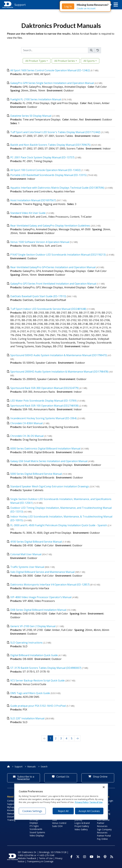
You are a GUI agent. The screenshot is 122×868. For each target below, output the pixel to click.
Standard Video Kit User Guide (28, 213)
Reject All (63, 811)
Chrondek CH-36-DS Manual (27, 436)
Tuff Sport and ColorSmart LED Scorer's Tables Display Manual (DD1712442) (55, 132)
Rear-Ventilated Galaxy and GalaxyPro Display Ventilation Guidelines (50, 226)
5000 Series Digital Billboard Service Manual (36, 474)
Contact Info (13, 801)
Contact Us (61, 777)
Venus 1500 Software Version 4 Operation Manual (40, 242)
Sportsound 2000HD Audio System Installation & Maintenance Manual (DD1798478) (59, 372)
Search (44, 767)
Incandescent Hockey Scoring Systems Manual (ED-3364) (43, 418)
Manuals (32, 767)
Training (11, 820)
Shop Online (98, 777)
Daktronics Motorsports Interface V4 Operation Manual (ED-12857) (50, 585)
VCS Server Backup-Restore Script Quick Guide (38, 680)
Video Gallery (81, 829)
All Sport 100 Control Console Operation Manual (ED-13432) (45, 170)
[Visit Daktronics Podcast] (105, 857)
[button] (116, 5)
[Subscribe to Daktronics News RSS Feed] (112, 857)
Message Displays (34, 821)
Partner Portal (104, 836)
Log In (68, 6)
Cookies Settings (32, 811)
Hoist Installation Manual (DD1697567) (33, 200)
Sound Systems (37, 832)
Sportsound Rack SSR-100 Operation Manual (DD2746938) (44, 406)
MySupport (13, 807)
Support (18, 767)
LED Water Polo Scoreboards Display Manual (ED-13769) (43, 401)
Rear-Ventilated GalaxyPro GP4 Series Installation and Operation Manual (53, 267)
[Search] (55, 50)
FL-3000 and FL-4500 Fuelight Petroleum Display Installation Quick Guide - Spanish (59, 525)
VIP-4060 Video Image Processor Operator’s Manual (41, 597)
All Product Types (36, 61)
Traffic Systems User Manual (27, 567)
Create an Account (86, 8)
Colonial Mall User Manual (26, 554)
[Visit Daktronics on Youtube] (92, 857)
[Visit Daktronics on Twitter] (78, 857)
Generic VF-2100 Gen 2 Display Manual (33, 626)
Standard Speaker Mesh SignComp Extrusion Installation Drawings (50, 486)
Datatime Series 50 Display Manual (31, 116)
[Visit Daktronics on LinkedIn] (99, 857)
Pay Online (102, 839)
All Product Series (65, 61)
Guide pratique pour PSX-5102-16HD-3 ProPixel (38, 706)
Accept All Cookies (89, 811)
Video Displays (37, 835)
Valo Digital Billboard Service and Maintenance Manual (42, 572)
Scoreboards (36, 829)
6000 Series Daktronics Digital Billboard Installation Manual (45, 449)
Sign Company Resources (104, 831)
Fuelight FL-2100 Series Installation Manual (36, 99)
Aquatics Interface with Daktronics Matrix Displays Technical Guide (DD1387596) (57, 188)
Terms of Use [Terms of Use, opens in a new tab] (96, 802)
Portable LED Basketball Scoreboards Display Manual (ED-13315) (48, 175)
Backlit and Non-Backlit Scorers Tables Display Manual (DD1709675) (50, 145)
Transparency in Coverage (40, 861)
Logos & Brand (82, 823)
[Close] (104, 787)
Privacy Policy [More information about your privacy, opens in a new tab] (82, 802)
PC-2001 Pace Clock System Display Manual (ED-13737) (42, 157)
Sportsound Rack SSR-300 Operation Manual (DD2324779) (44, 388)
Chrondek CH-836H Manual (26, 423)
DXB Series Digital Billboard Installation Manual (38, 610)
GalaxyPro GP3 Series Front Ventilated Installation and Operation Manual (53, 284)
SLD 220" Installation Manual (27, 718)
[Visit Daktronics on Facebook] (71, 857)
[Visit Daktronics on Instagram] (85, 857)
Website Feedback (27, 858)
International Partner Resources (103, 823)
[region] (61, 802)
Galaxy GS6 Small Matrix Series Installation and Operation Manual (49, 461)
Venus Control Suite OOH (59, 825)
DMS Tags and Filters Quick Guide (30, 693)
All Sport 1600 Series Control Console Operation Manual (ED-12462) (50, 70)
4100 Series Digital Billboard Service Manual (36, 542)
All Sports (89, 61)
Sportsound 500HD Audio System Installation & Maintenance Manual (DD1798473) (59, 355)
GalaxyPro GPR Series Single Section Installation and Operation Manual (52, 83)
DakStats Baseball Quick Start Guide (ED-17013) (38, 296)
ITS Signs (34, 826)
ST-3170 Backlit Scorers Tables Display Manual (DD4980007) (46, 668)
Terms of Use (46, 858)
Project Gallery (82, 826)
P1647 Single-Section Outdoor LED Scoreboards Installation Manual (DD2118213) (58, 255)
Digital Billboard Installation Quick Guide (34, 655)
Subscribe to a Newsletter (24, 778)
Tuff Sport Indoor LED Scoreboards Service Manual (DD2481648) (48, 309)
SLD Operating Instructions (26, 643)
